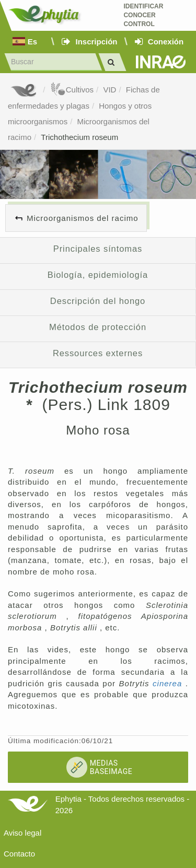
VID (109, 90)
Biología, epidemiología (98, 275)
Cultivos (72, 90)
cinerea (169, 683)
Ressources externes (98, 353)
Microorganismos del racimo (83, 218)
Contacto (19, 854)
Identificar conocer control (143, 15)
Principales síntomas (98, 249)
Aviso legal (22, 833)
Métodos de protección (98, 327)
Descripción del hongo (98, 301)
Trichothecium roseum (79, 137)
